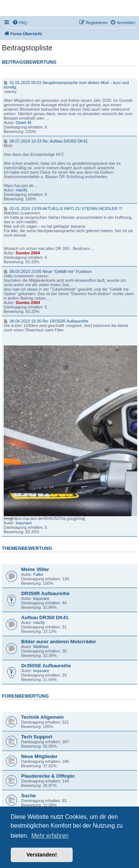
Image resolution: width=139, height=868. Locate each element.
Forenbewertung (25, 696)
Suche (29, 796)
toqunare (24, 523)
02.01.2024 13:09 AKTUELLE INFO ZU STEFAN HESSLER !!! (63, 208)
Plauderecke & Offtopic (48, 776)
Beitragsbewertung (29, 62)
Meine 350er (35, 569)
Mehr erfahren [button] (50, 836)
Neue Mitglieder (39, 756)
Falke (38, 574)
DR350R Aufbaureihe (45, 593)
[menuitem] (20, 23)
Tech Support (37, 737)
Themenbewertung (27, 548)
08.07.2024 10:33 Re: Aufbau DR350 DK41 (46, 141)
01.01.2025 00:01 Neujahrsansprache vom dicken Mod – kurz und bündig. (66, 85)
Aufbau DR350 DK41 (45, 617)
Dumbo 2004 (28, 253)
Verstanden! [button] (42, 855)
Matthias (41, 647)
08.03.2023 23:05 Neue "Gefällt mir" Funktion (48, 271)
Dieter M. (24, 123)
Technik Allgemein (42, 717)
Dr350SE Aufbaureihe (46, 666)
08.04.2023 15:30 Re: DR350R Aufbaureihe (46, 321)
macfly (21, 190)
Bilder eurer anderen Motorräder (59, 642)
